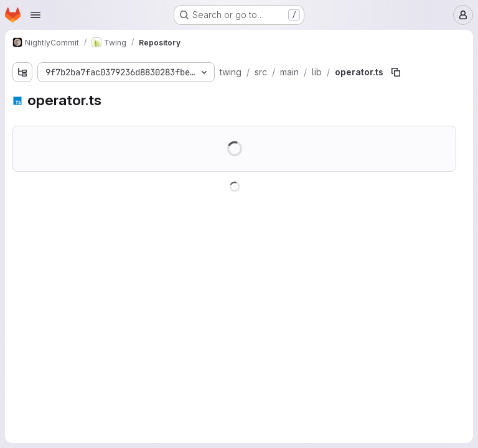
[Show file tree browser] (22, 72)
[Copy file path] (396, 72)
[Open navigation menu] (35, 15)
